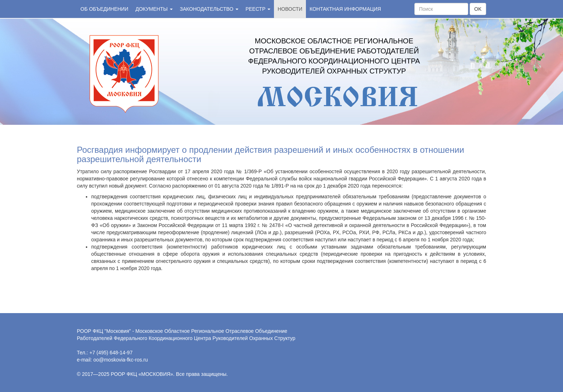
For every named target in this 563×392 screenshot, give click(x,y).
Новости (290, 9)
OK (478, 9)
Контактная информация (345, 9)
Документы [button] (154, 9)
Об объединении (104, 9)
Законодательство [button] (209, 9)
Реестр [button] (258, 9)
